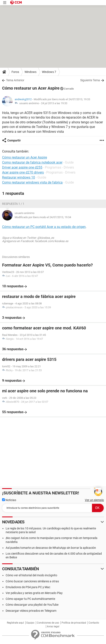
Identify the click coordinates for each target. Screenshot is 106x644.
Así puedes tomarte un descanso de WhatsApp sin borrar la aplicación (51, 548)
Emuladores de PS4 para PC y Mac (28, 587)
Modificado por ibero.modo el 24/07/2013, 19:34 (43, 217)
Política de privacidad (74, 623)
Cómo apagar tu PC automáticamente (30, 599)
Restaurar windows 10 (19, 177)
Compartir (14, 140)
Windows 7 (49, 72)
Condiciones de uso (48, 623)
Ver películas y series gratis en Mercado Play (34, 593)
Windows (30, 72)
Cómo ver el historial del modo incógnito (31, 575)
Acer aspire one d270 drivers (23, 172)
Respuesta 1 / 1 (13, 204)
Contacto (94, 623)
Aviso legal (53, 626)
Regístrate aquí (15, 623)
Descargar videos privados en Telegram (31, 611)
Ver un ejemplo (94, 500)
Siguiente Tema (90, 80)
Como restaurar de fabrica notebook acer (32, 162)
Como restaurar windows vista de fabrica (32, 182)
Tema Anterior (15, 80)
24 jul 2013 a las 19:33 (54, 103)
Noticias (9, 500)
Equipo (30, 623)
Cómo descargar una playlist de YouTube (32, 605)
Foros (15, 72)
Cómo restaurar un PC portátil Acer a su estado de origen (44, 227)
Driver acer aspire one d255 (22, 167)
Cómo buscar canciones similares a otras (32, 581)
